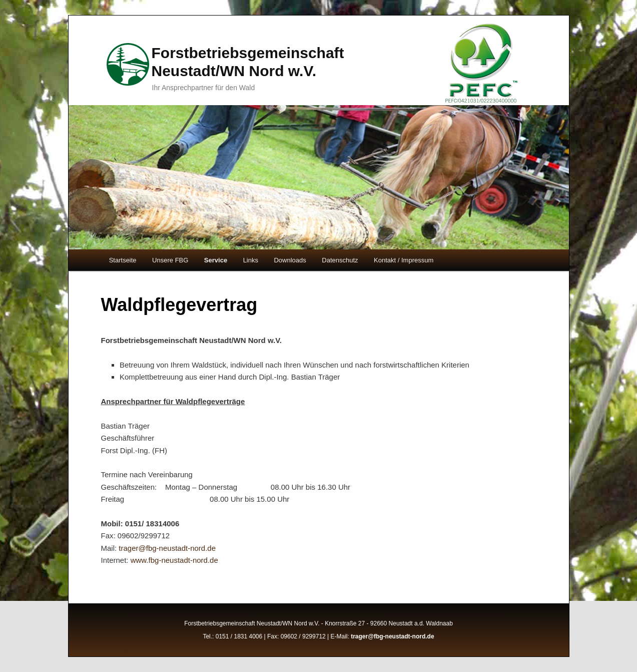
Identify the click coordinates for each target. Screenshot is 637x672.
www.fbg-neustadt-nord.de (174, 560)
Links (251, 260)
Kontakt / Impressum (404, 260)
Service (216, 260)
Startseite (123, 260)
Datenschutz (340, 260)
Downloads (290, 260)
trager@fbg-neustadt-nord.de (167, 548)
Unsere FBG (170, 260)
